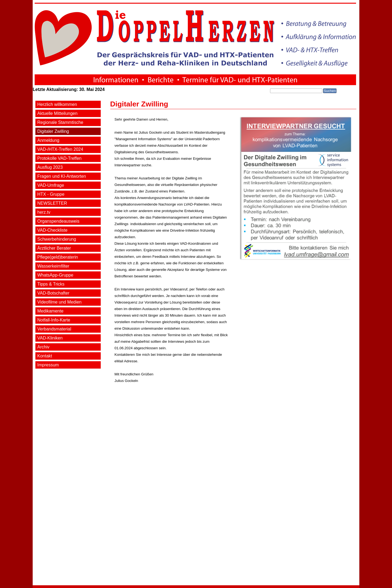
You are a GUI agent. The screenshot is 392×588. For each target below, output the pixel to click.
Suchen (330, 91)
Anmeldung (48, 140)
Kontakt (45, 356)
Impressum (48, 365)
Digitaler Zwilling (53, 131)
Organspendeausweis (58, 221)
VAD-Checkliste (52, 230)
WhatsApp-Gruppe (55, 275)
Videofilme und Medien (59, 302)
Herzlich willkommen (57, 104)
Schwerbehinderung (57, 239)
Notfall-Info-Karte (54, 320)
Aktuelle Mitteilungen (57, 113)
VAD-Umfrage (51, 185)
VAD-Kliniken (50, 338)
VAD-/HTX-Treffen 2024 (60, 149)
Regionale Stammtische (60, 122)
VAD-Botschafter (53, 293)
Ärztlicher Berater (54, 248)
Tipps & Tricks (51, 284)
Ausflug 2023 (50, 167)
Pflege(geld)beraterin (58, 257)
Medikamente (50, 311)
